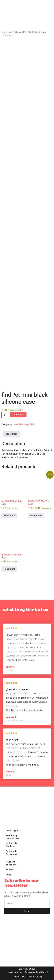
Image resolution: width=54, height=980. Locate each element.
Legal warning (15, 972)
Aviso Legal (12, 831)
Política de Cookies (11, 845)
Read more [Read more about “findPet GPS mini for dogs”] (9, 569)
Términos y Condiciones (12, 837)
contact (10, 870)
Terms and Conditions (35, 972)
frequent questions (11, 863)
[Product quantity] (6, 415)
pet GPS (13, 32)
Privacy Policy (36, 976)
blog (8, 875)
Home (4, 32)
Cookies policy (19, 976)
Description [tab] (11, 434)
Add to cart (18, 415)
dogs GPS (29, 424)
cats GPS (23, 32)
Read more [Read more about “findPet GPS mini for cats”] (9, 515)
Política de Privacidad (12, 853)
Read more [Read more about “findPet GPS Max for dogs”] (36, 515)
